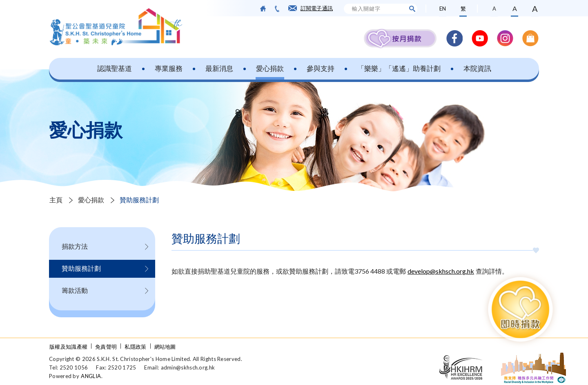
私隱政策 (135, 347)
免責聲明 (106, 347)
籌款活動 (75, 290)
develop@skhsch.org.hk (441, 271)
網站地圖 (165, 347)
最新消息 (219, 68)
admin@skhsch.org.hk (188, 367)
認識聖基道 (115, 68)
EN (443, 9)
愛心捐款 (270, 68)
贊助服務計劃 (139, 200)
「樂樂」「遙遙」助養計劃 (399, 68)
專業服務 (169, 68)
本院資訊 (477, 68)
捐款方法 (75, 246)
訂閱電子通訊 (317, 8)
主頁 (56, 200)
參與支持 (321, 68)
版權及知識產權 (68, 347)
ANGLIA (91, 376)
